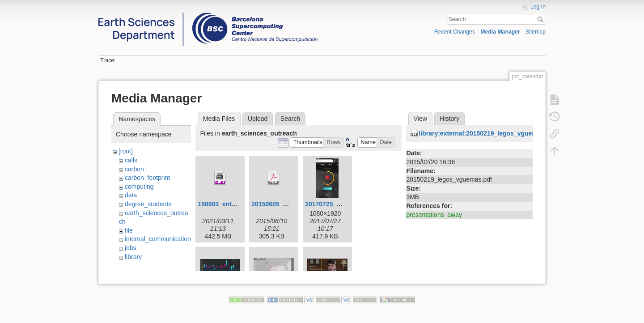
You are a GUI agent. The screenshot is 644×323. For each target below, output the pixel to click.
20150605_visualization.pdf (292, 204)
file (129, 230)
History (449, 119)
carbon (134, 169)
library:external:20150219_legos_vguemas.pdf (487, 133)
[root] (126, 151)
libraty (133, 265)
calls (131, 160)
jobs (131, 248)
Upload (258, 119)
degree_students (148, 204)
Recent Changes (455, 32)
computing (139, 187)
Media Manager (500, 32)
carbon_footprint (147, 178)
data (131, 195)
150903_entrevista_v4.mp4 (237, 204)
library (133, 257)
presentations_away (434, 215)
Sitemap (536, 32)
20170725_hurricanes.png (343, 204)
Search (541, 19)
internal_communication (158, 239)
